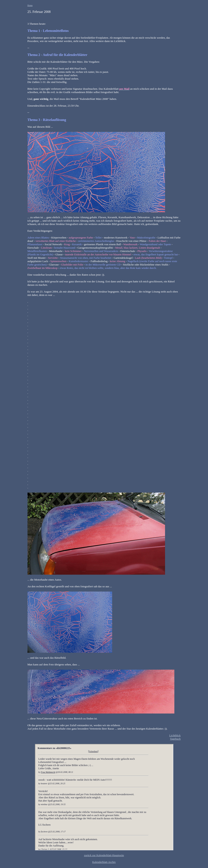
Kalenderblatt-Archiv (104, 862)
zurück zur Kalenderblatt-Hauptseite (104, 855)
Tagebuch (175, 739)
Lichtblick (175, 735)
